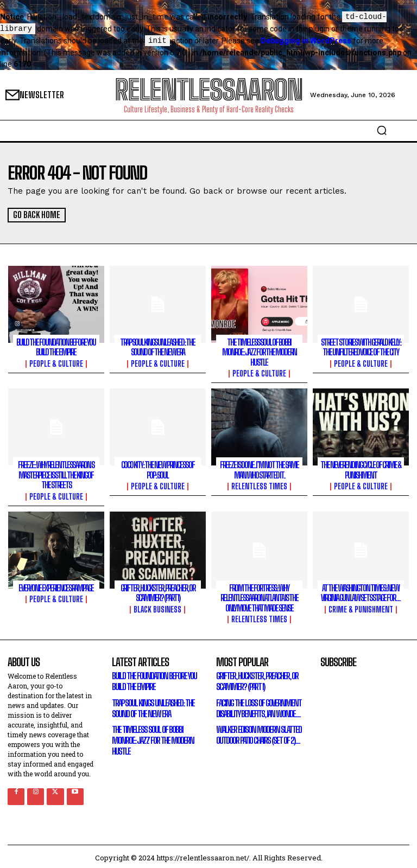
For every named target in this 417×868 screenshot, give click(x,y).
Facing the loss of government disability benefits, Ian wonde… (257, 705)
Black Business (157, 607)
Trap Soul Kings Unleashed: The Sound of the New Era (158, 347)
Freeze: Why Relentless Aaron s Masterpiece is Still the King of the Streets (56, 474)
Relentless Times (259, 485)
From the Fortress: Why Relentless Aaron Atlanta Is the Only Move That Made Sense (259, 596)
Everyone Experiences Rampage (56, 586)
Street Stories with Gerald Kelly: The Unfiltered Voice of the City (361, 347)
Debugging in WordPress (306, 41)
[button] (382, 130)
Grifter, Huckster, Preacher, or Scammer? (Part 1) (158, 591)
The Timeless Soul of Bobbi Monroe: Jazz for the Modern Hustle (259, 352)
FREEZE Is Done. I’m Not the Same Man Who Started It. (259, 469)
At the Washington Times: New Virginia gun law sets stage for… (361, 591)
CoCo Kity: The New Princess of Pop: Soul (157, 469)
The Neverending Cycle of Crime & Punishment (361, 469)
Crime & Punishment (361, 607)
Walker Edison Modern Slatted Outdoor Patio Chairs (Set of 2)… (257, 731)
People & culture (56, 363)
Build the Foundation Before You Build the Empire (56, 347)
